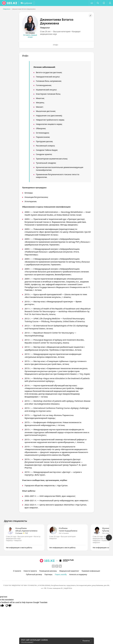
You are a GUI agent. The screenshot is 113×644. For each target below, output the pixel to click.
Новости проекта (30, 571)
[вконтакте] (60, 566)
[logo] (10, 3)
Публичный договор (34, 574)
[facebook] (57, 566)
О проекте (17, 571)
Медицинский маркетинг (69, 571)
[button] (31, 3)
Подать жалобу (61, 574)
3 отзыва (19, 533)
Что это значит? (27, 642)
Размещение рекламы (48, 571)
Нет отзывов (64, 533)
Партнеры (48, 574)
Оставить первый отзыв (30, 36)
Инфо (56, 45)
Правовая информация (91, 571)
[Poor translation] (8, 606)
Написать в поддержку (78, 574)
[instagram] (53, 566)
